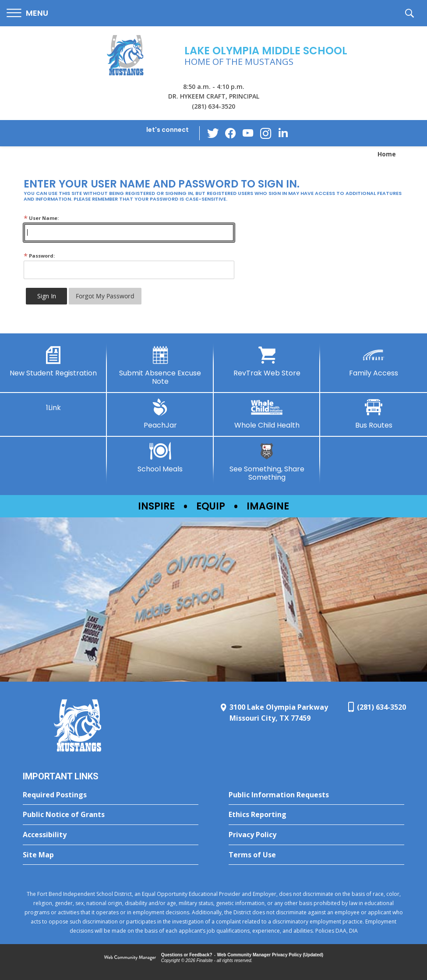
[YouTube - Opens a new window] (248, 133)
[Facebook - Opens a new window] (230, 133)
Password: (39, 256)
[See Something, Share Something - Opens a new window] (267, 462)
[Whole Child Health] (267, 414)
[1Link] (53, 405)
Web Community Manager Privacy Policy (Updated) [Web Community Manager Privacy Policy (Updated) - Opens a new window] (270, 955)
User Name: (41, 218)
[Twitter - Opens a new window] (213, 133)
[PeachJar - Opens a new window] (160, 414)
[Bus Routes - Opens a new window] (374, 414)
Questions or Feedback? (187, 955)
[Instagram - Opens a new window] (265, 133)
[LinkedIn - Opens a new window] (283, 133)
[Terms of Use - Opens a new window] (316, 855)
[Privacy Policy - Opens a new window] (316, 835)
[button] (27, 13)
